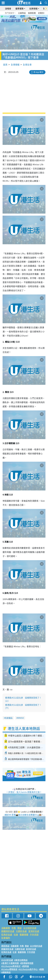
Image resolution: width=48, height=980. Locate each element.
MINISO (21, 718)
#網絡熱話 (6, 972)
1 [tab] (18, 19)
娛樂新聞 (32, 13)
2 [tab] (21, 19)
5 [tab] (29, 19)
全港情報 (15, 65)
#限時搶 (25, 966)
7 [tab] (25, 22)
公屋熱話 (22, 13)
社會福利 (6, 938)
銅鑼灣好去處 (8, 931)
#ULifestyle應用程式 (11, 966)
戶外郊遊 (34, 934)
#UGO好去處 (7, 960)
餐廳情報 (24, 934)
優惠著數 (19, 8)
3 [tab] (23, 19)
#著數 (41, 969)
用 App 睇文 (38, 72)
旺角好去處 (7, 934)
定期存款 (42, 13)
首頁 (5, 65)
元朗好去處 (21, 931)
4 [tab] (26, 19)
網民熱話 (5, 946)
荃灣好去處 (34, 931)
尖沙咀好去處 (30, 928)
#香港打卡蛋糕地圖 (10, 963)
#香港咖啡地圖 (27, 963)
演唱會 (8, 8)
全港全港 (27, 65)
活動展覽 (6, 928)
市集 (14, 928)
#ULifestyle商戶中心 (28, 969)
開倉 (20, 928)
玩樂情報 (33, 8)
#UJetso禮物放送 (9, 969)
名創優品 (9, 718)
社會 (16, 934)
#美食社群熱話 (21, 960)
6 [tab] (31, 19)
